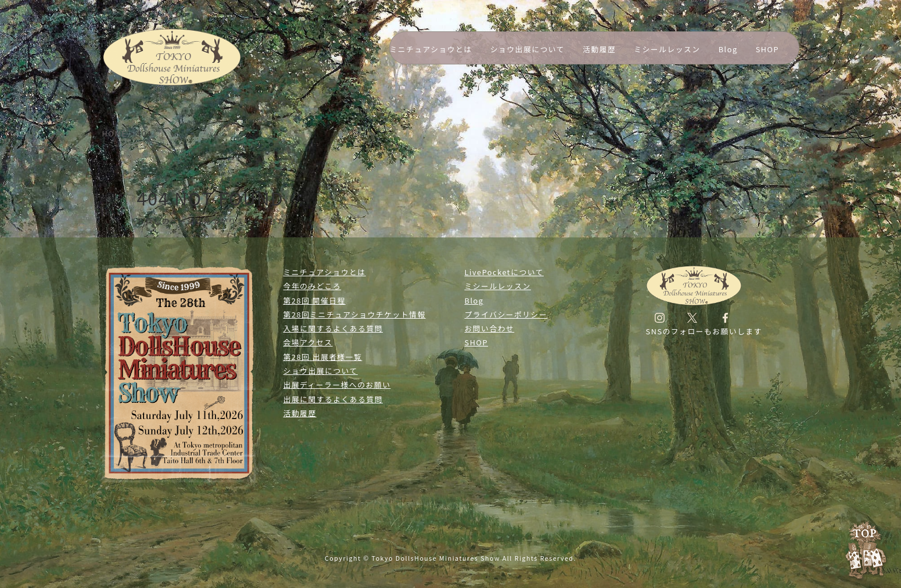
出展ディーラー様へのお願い (337, 385)
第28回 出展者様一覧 (323, 357)
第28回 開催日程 (315, 300)
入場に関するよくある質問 (333, 328)
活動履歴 (599, 49)
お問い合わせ (490, 328)
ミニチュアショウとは (431, 49)
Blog (728, 49)
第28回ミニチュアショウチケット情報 (355, 314)
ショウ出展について (527, 49)
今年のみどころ (313, 286)
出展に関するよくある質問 (333, 399)
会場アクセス (308, 342)
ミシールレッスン (667, 49)
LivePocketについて (504, 272)
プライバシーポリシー (506, 314)
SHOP (768, 49)
